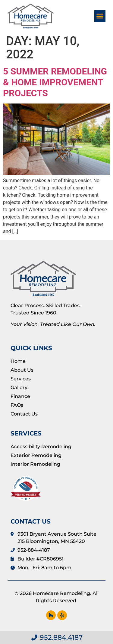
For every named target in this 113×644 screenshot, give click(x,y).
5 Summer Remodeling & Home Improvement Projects (55, 82)
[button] (100, 16)
